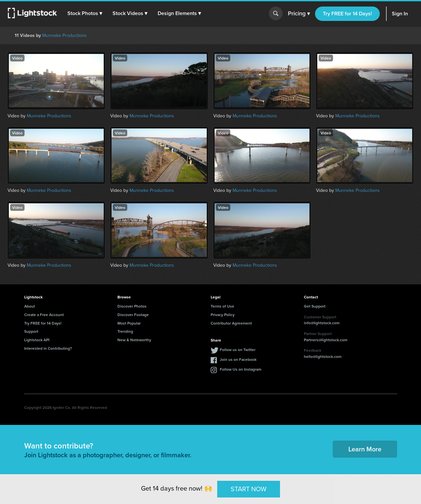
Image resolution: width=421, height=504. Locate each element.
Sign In (400, 14)
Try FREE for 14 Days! (347, 14)
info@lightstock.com (322, 323)
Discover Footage (133, 315)
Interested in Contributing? (48, 348)
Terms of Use (222, 306)
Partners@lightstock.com (326, 340)
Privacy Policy (223, 315)
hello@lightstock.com (323, 356)
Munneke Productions (64, 35)
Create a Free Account (44, 315)
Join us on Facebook (238, 359)
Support (31, 331)
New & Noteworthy (134, 340)
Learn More (365, 449)
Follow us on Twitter (238, 350)
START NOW (249, 489)
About (30, 306)
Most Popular (129, 323)
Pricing (299, 14)
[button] (85, 13)
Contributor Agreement (231, 323)
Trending (125, 331)
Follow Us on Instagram (241, 369)
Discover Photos (132, 306)
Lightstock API (37, 340)
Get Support (315, 306)
